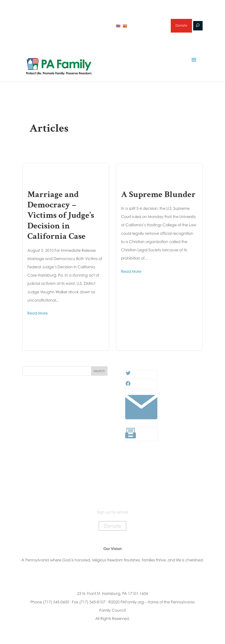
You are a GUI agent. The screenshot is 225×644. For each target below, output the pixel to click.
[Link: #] (141, 424)
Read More (37, 316)
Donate (181, 27)
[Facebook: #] (128, 387)
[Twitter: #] (128, 377)
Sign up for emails (148, 27)
